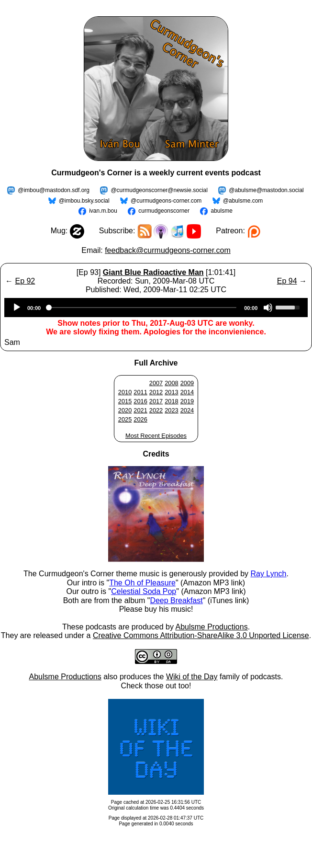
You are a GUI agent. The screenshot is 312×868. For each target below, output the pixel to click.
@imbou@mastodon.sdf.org (54, 190)
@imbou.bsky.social (84, 201)
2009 (187, 383)
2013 (171, 392)
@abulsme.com (243, 201)
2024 (187, 410)
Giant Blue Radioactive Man (153, 272)
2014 (187, 392)
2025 (125, 419)
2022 (156, 410)
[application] (156, 308)
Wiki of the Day (192, 677)
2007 (156, 383)
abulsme (221, 211)
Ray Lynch (268, 574)
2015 (125, 401)
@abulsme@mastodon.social (266, 190)
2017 (156, 401)
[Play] (17, 308)
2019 (187, 401)
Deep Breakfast (176, 600)
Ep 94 (287, 281)
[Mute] (268, 308)
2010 (125, 392)
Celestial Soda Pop (144, 591)
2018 (171, 401)
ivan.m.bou (103, 211)
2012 (156, 392)
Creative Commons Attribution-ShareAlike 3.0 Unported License (201, 635)
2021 (140, 410)
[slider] (142, 308)
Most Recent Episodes (156, 436)
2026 (140, 419)
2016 (140, 401)
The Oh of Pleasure (142, 583)
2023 (171, 410)
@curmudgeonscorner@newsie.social (159, 190)
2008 (171, 383)
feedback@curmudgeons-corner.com (168, 250)
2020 (125, 410)
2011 (140, 392)
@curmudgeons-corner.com (166, 201)
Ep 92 (25, 281)
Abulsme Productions (211, 627)
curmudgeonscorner (164, 211)
